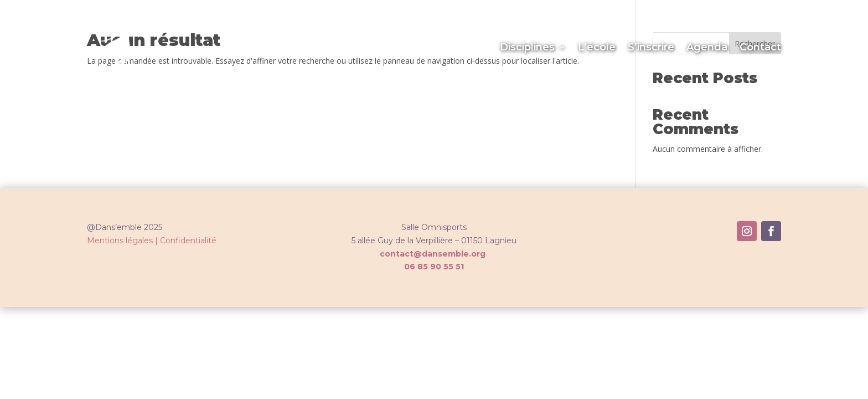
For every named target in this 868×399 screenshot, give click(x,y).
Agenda (707, 47)
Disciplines (527, 47)
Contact (760, 47)
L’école (597, 47)
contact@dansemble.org (433, 254)
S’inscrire (651, 47)
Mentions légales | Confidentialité (152, 241)
